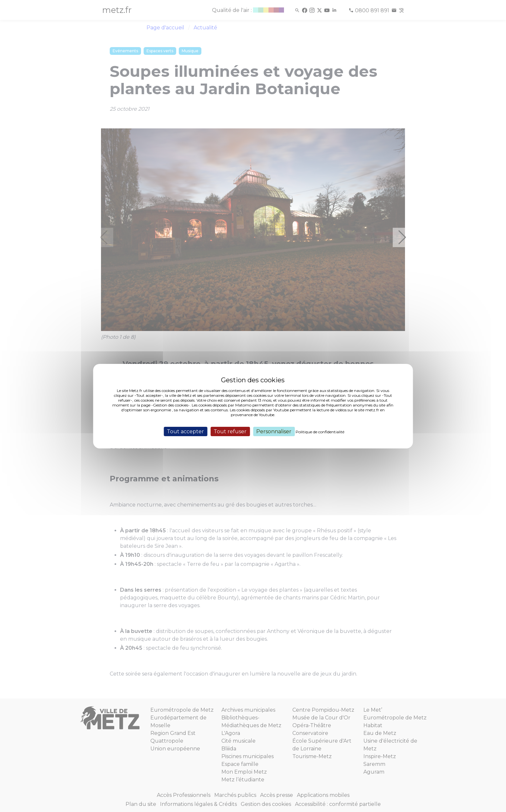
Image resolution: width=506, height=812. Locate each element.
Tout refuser (230, 431)
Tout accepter (185, 431)
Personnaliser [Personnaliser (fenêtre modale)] (274, 431)
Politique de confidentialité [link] (320, 431)
